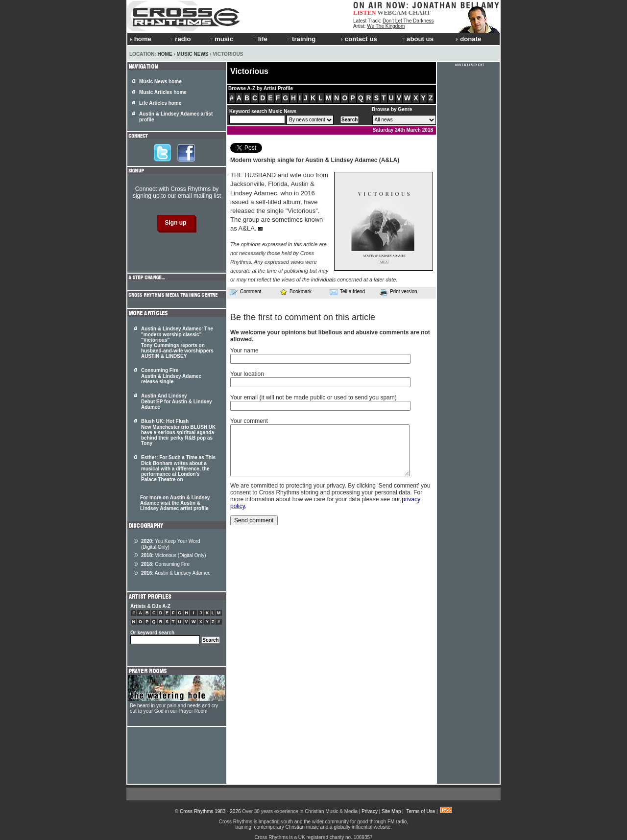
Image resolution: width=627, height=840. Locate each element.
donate (468, 39)
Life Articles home (160, 103)
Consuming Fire (165, 564)
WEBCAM (392, 12)
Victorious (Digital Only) (174, 555)
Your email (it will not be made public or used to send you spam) (313, 397)
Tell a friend (347, 292)
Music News (192, 54)
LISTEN (365, 12)
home (141, 39)
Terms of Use (421, 811)
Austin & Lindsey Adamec (176, 573)
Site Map (391, 811)
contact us (359, 39)
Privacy (370, 811)
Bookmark (296, 292)
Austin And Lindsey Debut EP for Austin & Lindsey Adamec (176, 401)
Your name (244, 350)
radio (180, 39)
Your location (247, 374)
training (301, 39)
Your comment (249, 421)
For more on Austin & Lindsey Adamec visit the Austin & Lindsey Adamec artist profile (175, 503)
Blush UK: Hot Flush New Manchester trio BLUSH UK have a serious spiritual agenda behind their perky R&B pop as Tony (178, 432)
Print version (398, 292)
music (221, 39)
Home (165, 54)
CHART (420, 12)
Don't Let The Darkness (408, 21)
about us (417, 39)
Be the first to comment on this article (303, 317)
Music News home (160, 82)
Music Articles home (163, 92)
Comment (245, 292)
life (260, 39)
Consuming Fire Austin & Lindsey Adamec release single (171, 376)
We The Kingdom (386, 26)
